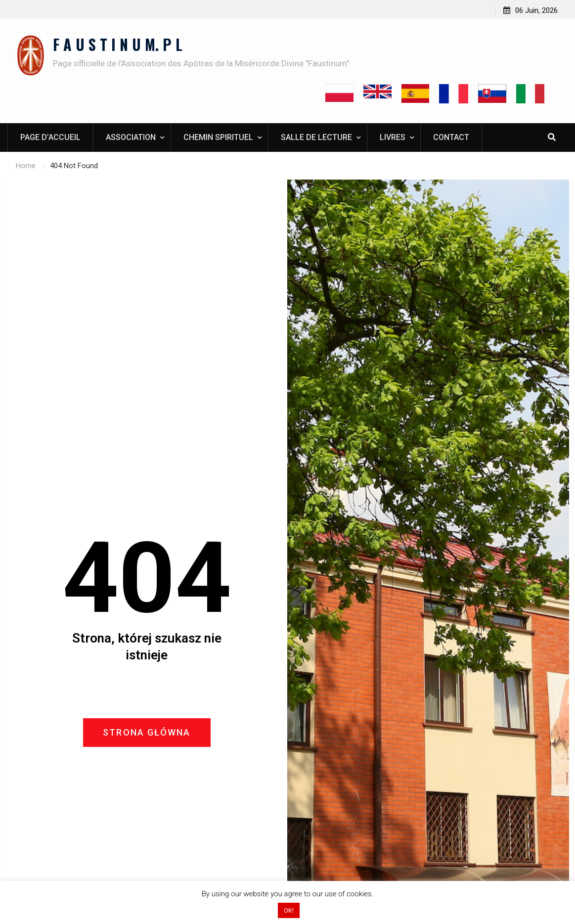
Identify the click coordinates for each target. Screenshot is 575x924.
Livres (393, 137)
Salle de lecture (316, 137)
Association (131, 137)
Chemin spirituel (218, 137)
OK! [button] (289, 910)
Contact (451, 137)
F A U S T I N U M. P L (118, 44)
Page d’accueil (50, 137)
